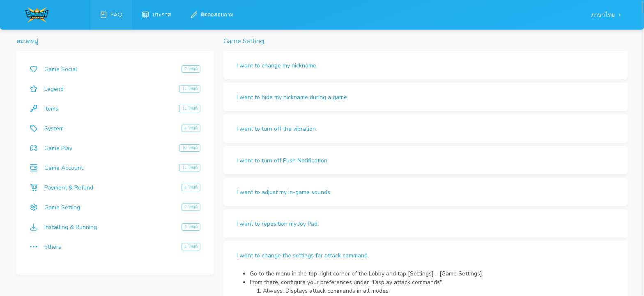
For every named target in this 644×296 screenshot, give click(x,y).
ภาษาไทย (604, 15)
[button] (425, 65)
